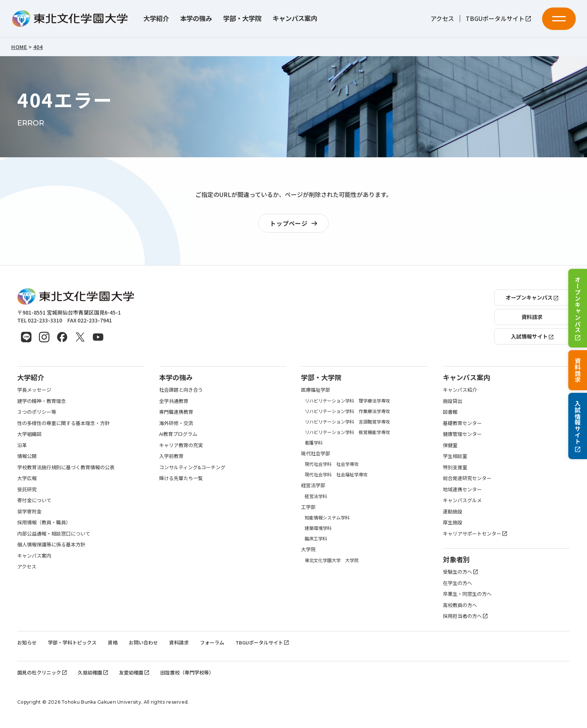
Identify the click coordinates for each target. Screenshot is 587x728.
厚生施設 (453, 522)
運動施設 (453, 511)
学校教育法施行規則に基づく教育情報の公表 (66, 467)
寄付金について (34, 500)
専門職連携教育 (176, 412)
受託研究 (27, 489)
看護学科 (314, 442)
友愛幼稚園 (134, 672)
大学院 (308, 549)
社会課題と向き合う (181, 390)
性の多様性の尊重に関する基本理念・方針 (63, 423)
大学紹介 (156, 19)
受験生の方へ (460, 572)
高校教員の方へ (460, 605)
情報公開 (27, 456)
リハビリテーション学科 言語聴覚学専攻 (347, 421)
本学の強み (196, 19)
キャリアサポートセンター (475, 533)
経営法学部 (313, 485)
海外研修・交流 (176, 423)
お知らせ (27, 642)
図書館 (450, 412)
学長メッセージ (34, 390)
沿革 (22, 445)
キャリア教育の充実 (181, 445)
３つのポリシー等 (37, 412)
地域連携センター (462, 489)
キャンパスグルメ (462, 500)
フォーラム (212, 642)
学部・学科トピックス (72, 642)
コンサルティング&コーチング (192, 467)
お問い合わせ (143, 642)
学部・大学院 (242, 19)
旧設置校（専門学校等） (187, 672)
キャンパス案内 (295, 19)
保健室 (450, 445)
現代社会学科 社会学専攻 (332, 464)
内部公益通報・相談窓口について (54, 533)
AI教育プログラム (178, 434)
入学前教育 (171, 456)
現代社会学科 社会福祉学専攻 (336, 474)
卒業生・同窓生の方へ (467, 594)
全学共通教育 (174, 401)
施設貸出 (453, 401)
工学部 (308, 507)
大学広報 (27, 478)
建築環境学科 (318, 528)
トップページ (295, 223)
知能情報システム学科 (327, 517)
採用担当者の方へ (465, 616)
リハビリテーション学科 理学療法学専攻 (347, 401)
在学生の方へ (457, 583)
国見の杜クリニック (42, 672)
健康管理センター (462, 434)
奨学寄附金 (29, 511)
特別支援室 (455, 467)
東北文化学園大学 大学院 (332, 560)
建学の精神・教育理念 (42, 401)
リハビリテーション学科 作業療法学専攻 (347, 411)
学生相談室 (455, 456)
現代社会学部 (316, 453)
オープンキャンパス (578, 308)
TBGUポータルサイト (498, 19)
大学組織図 (29, 434)
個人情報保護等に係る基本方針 (51, 544)
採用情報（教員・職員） (44, 522)
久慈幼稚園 (93, 672)
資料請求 (578, 370)
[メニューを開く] (559, 19)
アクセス (442, 19)
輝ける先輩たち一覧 (181, 478)
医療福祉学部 (316, 390)
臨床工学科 (316, 538)
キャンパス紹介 (460, 390)
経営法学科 (316, 496)
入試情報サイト (578, 426)
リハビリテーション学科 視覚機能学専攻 (347, 432)
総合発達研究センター (467, 478)
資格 (113, 642)
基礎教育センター (462, 423)
